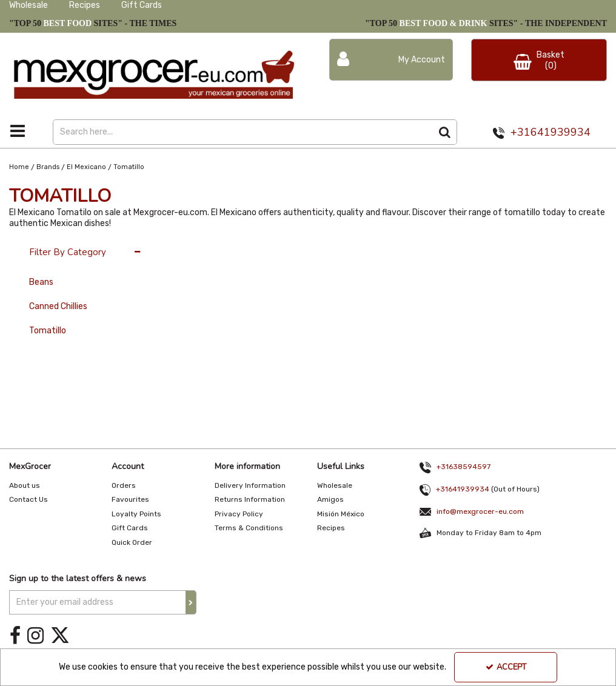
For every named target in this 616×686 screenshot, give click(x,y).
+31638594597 (464, 467)
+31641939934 (551, 132)
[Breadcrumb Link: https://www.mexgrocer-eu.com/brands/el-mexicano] (86, 167)
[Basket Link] (539, 60)
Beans (41, 282)
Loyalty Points (136, 514)
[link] (15, 636)
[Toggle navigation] (17, 131)
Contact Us (28, 499)
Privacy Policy (239, 514)
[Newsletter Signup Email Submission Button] (191, 602)
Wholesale (28, 5)
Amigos (330, 499)
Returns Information (250, 499)
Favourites (130, 499)
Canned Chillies (58, 306)
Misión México (341, 514)
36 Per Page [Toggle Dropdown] (192, 246)
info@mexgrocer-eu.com (480, 511)
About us (25, 485)
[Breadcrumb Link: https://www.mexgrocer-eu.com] (19, 167)
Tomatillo (48, 331)
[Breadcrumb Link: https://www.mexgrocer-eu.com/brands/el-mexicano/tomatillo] (129, 167)
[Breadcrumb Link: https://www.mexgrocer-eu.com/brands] (48, 167)
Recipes (85, 5)
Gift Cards (142, 5)
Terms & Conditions (249, 528)
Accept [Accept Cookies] (506, 667)
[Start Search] (445, 132)
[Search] (243, 132)
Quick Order (132, 542)
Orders (124, 485)
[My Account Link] (391, 60)
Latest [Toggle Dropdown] (246, 246)
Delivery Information (250, 485)
